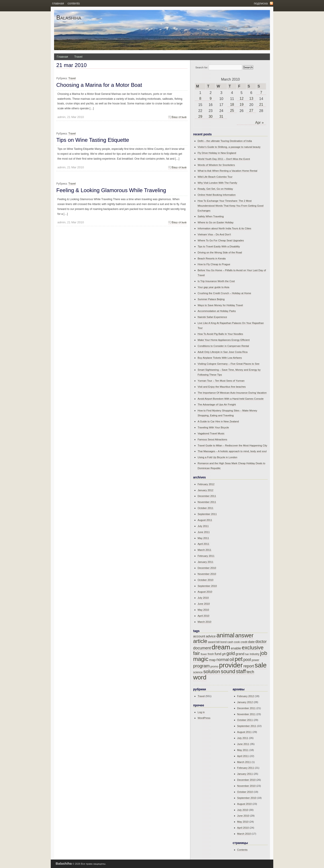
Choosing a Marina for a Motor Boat (99, 85)
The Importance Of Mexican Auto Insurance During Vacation (232, 393)
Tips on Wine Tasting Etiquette (93, 140)
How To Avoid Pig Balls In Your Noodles (220, 334)
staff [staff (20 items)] (241, 671)
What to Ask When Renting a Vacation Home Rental (227, 171)
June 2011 (204, 532)
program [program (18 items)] (201, 666)
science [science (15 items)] (198, 672)
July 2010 (203, 598)
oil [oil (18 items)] (232, 659)
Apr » (259, 123)
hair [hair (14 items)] (247, 654)
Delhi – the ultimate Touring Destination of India (225, 141)
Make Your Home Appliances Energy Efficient (224, 340)
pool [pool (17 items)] (247, 660)
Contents (74, 3)
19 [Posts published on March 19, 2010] (242, 105)
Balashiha (69, 18)
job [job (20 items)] (264, 653)
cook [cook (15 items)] (237, 642)
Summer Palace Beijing (211, 299)
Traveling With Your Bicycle (213, 427)
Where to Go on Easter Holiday (216, 222)
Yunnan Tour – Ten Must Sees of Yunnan (221, 381)
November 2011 (207, 502)
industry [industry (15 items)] (255, 654)
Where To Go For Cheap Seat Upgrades (221, 240)
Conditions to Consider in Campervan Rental (223, 346)
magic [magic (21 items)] (201, 659)
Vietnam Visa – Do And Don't (214, 234)
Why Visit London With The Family (217, 183)
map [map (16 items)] (213, 660)
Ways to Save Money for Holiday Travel (220, 305)
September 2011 (207, 514)
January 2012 (206, 490)
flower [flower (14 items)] (204, 654)
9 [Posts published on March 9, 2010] (211, 99)
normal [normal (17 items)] (223, 660)
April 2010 (204, 616)
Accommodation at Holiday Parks (217, 311)
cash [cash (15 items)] (230, 642)
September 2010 (207, 586)
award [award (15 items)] (212, 642)
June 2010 (204, 604)
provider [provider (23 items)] (231, 665)
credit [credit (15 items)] (244, 642)
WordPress (204, 718)
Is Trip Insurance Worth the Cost (216, 281)
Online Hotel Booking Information (217, 195)
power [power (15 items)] (255, 660)
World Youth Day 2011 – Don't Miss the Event (224, 159)
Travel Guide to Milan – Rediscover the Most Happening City (232, 445)
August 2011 (205, 520)
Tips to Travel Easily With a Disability (219, 246)
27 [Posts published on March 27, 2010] (251, 111)
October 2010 (206, 580)
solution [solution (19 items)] (212, 672)
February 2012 (206, 484)
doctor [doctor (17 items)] (261, 642)
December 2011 (207, 496)
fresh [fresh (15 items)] (211, 654)
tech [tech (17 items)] (250, 672)
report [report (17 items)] (249, 666)
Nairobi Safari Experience (212, 317)
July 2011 (203, 526)
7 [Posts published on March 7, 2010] (261, 92)
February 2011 (206, 556)
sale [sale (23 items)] (261, 665)
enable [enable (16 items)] (236, 648)
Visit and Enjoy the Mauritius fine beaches (222, 387)
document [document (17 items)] (202, 648)
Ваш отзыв (179, 117)
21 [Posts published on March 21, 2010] (261, 105)
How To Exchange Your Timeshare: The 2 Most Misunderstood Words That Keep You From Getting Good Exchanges (231, 206)
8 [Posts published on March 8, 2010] (200, 99)
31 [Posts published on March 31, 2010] (221, 117)
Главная (58, 3)
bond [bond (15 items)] (223, 642)
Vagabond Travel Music (211, 433)
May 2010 (203, 610)
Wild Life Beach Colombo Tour (215, 177)
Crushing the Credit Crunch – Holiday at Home (224, 293)
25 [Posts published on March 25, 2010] (232, 111)
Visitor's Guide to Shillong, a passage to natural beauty (229, 147)
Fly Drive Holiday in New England (217, 153)
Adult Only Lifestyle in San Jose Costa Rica (223, 352)
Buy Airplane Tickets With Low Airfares (220, 358)
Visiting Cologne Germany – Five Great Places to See (229, 364)
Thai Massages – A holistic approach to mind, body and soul (232, 451)
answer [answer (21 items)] (244, 635)
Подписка (261, 3)
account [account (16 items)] (199, 636)
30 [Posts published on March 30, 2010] (211, 117)
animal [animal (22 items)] (226, 635)
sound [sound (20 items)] (228, 671)
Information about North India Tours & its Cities (224, 228)
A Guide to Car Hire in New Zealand (218, 421)
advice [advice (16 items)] (211, 636)
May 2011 (203, 538)
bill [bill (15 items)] (218, 642)
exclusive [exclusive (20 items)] (253, 648)
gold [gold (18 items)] (231, 653)
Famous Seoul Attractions (212, 439)
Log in (201, 712)
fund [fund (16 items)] (218, 654)
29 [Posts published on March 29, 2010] (200, 117)
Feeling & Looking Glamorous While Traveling (111, 190)
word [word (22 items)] (200, 677)
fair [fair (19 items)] (196, 653)
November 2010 (207, 574)
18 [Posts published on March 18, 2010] (232, 105)
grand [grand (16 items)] (240, 654)
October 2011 (206, 508)
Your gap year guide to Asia (213, 287)
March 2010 (205, 622)
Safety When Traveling (211, 216)
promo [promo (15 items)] (214, 667)
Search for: (202, 67)
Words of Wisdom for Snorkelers (216, 165)
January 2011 (206, 562)
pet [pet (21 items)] (239, 659)
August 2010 (205, 592)
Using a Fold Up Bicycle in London (217, 457)
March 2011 (205, 550)
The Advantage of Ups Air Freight (217, 404)
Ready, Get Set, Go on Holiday (215, 189)
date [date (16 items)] (251, 642)
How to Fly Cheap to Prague (214, 264)
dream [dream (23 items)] (221, 647)
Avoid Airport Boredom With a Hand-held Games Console (231, 399)
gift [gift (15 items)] (224, 654)
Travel (78, 57)
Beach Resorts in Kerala (212, 258)
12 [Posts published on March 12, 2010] (242, 99)
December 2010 (207, 568)
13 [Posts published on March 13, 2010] (251, 99)
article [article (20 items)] (200, 641)
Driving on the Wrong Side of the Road (220, 252)
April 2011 (204, 544)
